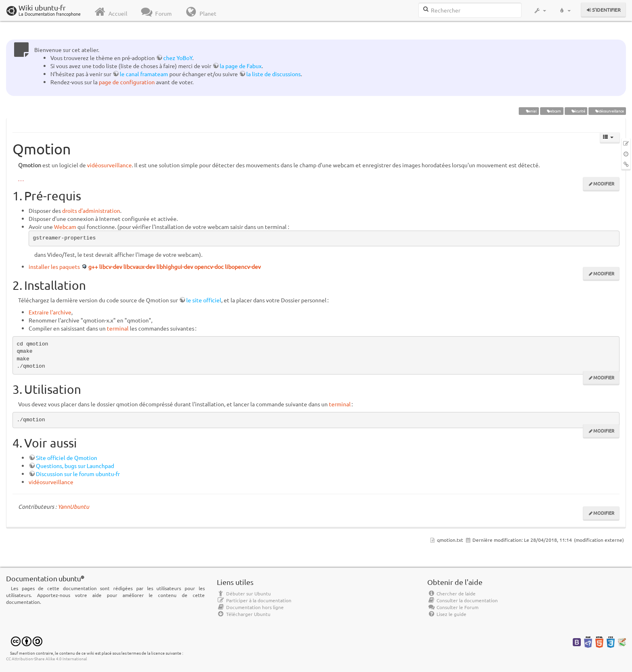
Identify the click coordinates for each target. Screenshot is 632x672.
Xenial (529, 111)
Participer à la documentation (254, 600)
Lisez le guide (447, 614)
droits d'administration (91, 210)
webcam (552, 111)
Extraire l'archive (50, 312)
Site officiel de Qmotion (67, 458)
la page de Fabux (241, 66)
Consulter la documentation (463, 600)
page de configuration (127, 82)
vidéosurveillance (607, 111)
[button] (540, 10)
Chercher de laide (451, 593)
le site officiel (204, 300)
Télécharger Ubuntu (244, 614)
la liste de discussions (273, 74)
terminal (118, 328)
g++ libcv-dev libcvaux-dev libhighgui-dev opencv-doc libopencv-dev (175, 266)
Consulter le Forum (453, 607)
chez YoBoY (178, 58)
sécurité (576, 111)
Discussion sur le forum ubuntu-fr (78, 474)
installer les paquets (54, 266)
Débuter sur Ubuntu (244, 593)
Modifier (604, 183)
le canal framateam (144, 74)
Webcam (65, 227)
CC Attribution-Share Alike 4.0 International (47, 658)
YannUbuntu (73, 506)
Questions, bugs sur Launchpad (75, 466)
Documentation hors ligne (250, 607)
